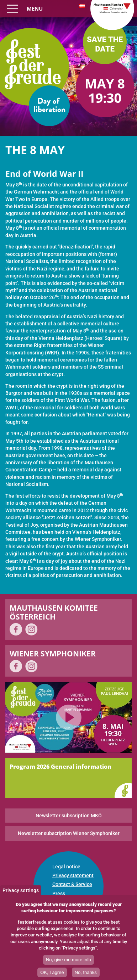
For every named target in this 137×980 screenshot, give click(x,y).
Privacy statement (73, 875)
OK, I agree (52, 975)
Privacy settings (21, 893)
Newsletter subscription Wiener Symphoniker (69, 833)
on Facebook (16, 629)
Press (59, 894)
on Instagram (31, 629)
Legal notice (66, 867)
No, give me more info (68, 962)
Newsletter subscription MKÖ (69, 816)
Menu (35, 9)
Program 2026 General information (60, 767)
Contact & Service (72, 884)
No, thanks (86, 975)
